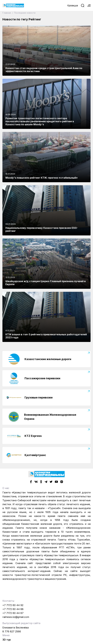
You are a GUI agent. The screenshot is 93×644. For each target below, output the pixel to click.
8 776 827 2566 (12, 631)
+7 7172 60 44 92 (13, 605)
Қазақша (73, 5)
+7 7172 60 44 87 (13, 613)
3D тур (7, 640)
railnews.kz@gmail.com (16, 617)
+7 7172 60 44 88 (13, 609)
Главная (7, 13)
